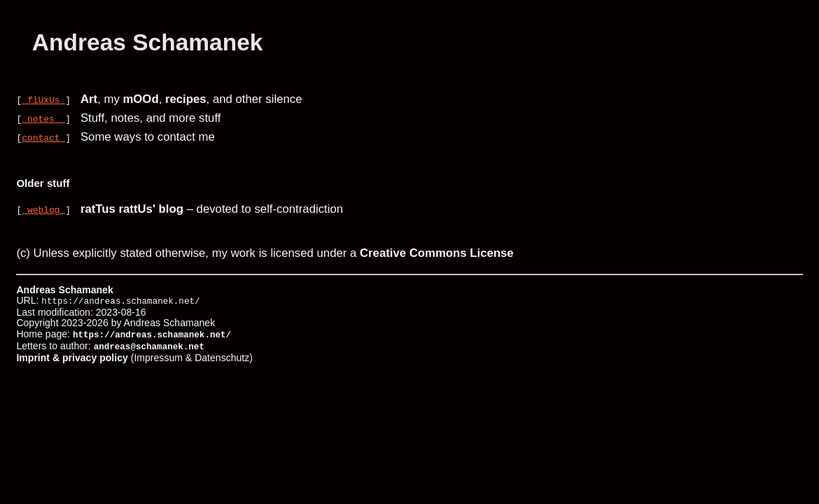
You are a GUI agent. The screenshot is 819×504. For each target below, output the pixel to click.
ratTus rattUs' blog (132, 209)
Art (89, 99)
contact (43, 137)
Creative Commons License (437, 253)
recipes (186, 99)
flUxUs (43, 99)
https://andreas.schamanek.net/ (152, 334)
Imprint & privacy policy (72, 354)
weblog (43, 209)
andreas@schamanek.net (149, 344)
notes (43, 118)
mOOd (140, 99)
